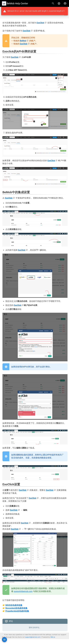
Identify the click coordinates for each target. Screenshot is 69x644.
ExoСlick (40, 23)
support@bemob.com (23, 591)
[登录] (65, 3)
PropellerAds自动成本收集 (17, 611)
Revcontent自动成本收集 (16, 608)
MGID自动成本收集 (14, 605)
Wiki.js (53, 637)
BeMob (23, 41)
